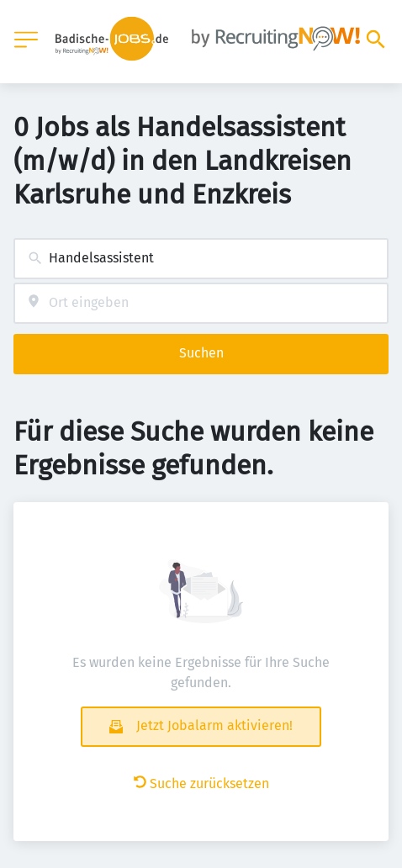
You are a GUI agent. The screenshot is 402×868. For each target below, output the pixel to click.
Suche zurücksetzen (201, 783)
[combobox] (201, 259)
